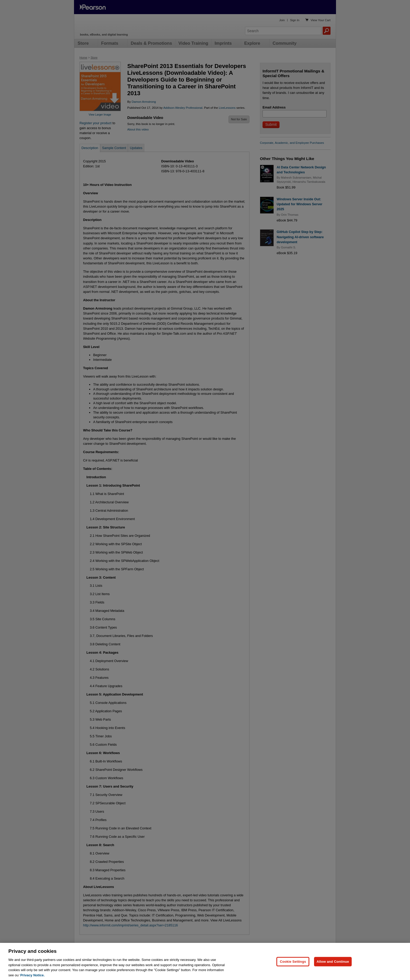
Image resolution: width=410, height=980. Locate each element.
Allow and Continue (333, 971)
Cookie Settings (293, 971)
